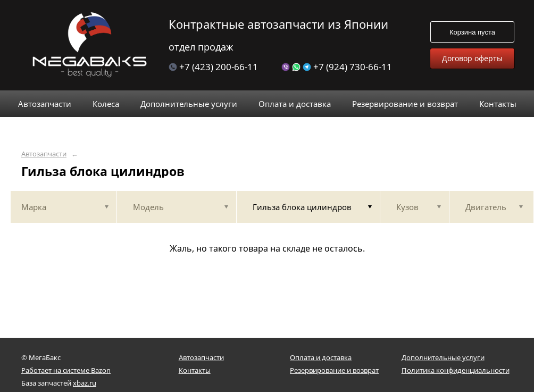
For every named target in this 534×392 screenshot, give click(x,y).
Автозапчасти (44, 154)
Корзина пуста (472, 32)
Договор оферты (472, 58)
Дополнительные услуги (443, 357)
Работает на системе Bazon (66, 370)
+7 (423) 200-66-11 (213, 67)
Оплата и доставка (321, 357)
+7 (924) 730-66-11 (337, 67)
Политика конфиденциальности (456, 370)
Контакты (195, 370)
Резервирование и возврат (334, 370)
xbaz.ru (85, 383)
